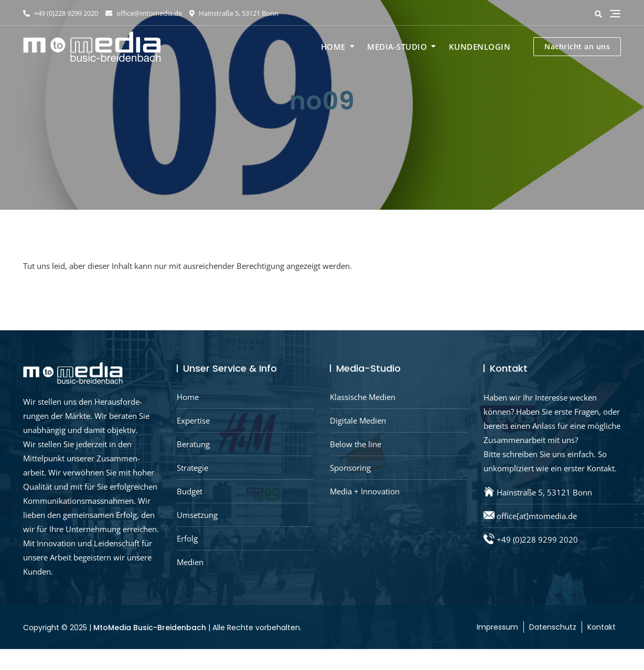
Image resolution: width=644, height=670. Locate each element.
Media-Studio (397, 47)
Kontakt (602, 627)
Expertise (193, 420)
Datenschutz (553, 627)
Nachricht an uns (577, 46)
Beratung (193, 444)
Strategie (192, 468)
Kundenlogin (480, 47)
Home (333, 47)
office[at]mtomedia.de (537, 516)
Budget (190, 491)
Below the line (356, 444)
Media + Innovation (365, 491)
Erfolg (187, 538)
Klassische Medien (363, 397)
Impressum (497, 627)
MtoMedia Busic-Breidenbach (150, 628)
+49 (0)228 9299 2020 (61, 13)
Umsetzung (197, 515)
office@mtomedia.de (144, 13)
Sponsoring (350, 468)
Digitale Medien (358, 420)
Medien (190, 562)
